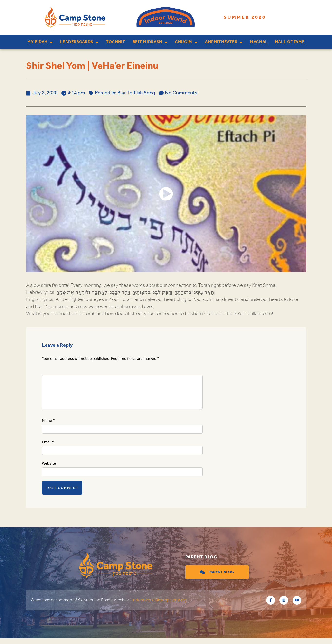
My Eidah (40, 42)
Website (49, 469)
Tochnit (116, 42)
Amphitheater (224, 42)
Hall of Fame (290, 42)
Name (48, 427)
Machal (259, 42)
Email (48, 448)
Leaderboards (79, 42)
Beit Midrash (150, 42)
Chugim (186, 42)
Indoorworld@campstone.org (160, 606)
